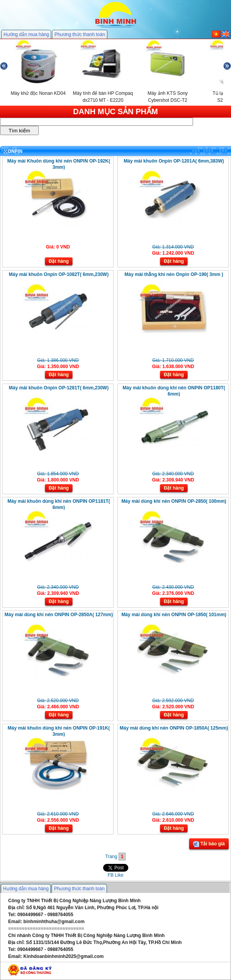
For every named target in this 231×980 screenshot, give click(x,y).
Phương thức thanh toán (79, 34)
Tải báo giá (209, 844)
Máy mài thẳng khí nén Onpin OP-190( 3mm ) (174, 274)
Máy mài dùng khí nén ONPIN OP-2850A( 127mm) (59, 615)
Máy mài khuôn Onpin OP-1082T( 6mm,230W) (59, 274)
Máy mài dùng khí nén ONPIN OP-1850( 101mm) (174, 615)
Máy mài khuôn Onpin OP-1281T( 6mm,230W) (59, 388)
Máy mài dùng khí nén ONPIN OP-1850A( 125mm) (174, 728)
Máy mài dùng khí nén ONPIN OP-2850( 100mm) (174, 501)
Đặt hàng (59, 261)
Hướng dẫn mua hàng (26, 34)
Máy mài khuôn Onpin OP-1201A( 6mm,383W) (174, 161)
